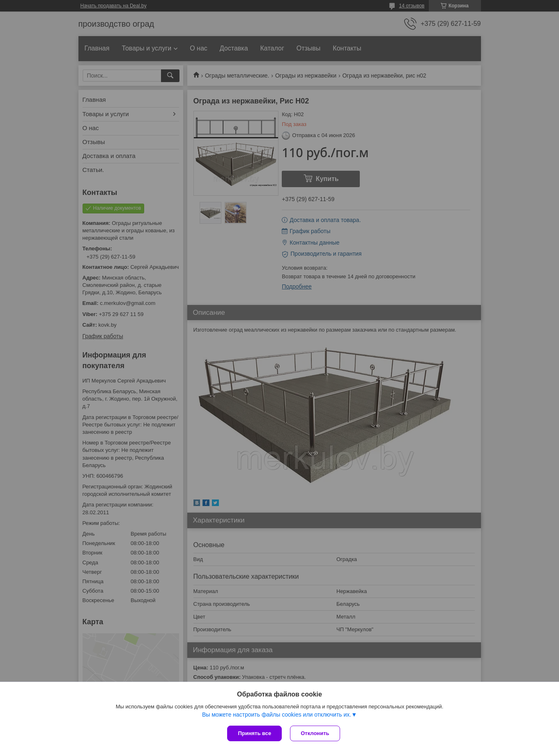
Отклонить (315, 733)
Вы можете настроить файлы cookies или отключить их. (277, 715)
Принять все (254, 733)
